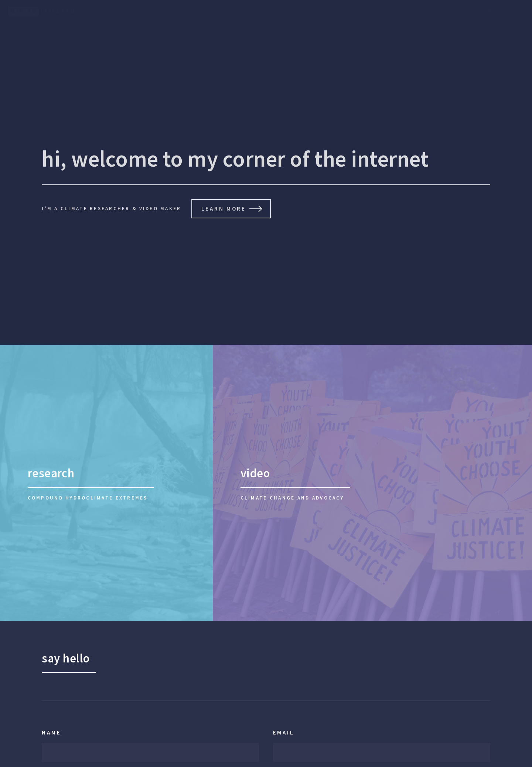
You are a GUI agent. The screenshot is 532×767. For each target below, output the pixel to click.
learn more (224, 209)
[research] (106, 483)
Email (284, 732)
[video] (372, 483)
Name (51, 732)
